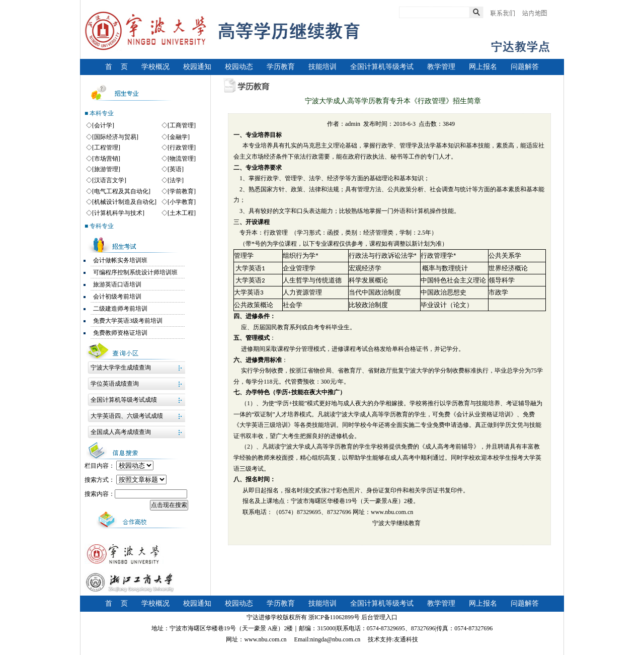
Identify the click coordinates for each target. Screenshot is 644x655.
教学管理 (441, 67)
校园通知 (197, 67)
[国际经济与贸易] (115, 137)
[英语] (176, 169)
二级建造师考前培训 (120, 309)
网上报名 (483, 67)
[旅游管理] (106, 169)
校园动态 (239, 67)
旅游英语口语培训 (117, 284)
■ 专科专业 (99, 226)
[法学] (176, 180)
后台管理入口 (379, 617)
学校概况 (155, 67)
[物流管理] (182, 159)
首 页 (117, 67)
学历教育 (281, 67)
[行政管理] (182, 148)
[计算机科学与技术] (118, 213)
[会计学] (103, 125)
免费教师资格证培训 (120, 333)
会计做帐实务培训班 (120, 260)
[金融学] (179, 137)
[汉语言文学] (109, 180)
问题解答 (525, 67)
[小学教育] (182, 202)
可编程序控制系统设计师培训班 (135, 272)
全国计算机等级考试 (382, 67)
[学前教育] (182, 191)
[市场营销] (106, 159)
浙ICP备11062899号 (334, 617)
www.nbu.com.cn (392, 512)
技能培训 (323, 67)
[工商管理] (182, 125)
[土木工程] (182, 213)
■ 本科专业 (99, 113)
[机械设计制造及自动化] (124, 202)
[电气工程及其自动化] (121, 191)
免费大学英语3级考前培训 (128, 321)
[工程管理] (106, 148)
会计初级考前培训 (117, 297)
